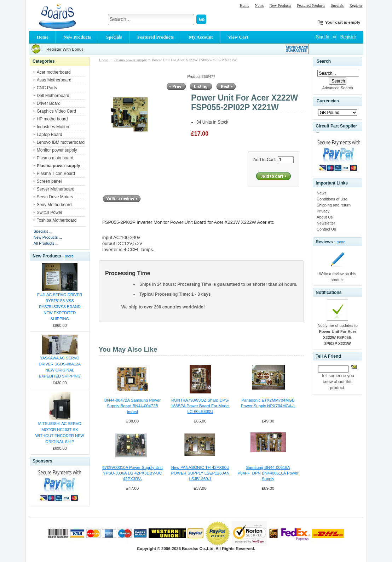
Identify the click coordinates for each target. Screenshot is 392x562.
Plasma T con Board (56, 174)
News (259, 5)
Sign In (322, 37)
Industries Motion (53, 127)
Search (324, 61)
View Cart (238, 37)
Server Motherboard (56, 189)
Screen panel (49, 181)
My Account (201, 37)
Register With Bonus (65, 49)
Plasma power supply (130, 60)
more (69, 256)
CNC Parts (47, 88)
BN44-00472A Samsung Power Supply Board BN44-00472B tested (132, 406)
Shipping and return (334, 205)
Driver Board (49, 103)
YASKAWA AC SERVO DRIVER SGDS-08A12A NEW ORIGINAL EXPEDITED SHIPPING (60, 367)
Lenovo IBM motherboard (61, 142)
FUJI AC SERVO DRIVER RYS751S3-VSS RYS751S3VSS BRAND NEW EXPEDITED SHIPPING (60, 307)
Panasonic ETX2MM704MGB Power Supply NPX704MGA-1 (268, 403)
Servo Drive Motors (55, 197)
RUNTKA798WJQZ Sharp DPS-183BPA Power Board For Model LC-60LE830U (200, 406)
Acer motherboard (54, 72)
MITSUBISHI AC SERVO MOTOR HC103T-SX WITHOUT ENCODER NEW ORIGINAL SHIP (60, 433)
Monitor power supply (57, 150)
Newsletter (326, 223)
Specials (337, 5)
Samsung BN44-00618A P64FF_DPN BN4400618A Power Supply (268, 473)
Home (244, 5)
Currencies (328, 101)
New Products (280, 5)
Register (356, 5)
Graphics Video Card (56, 111)
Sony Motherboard (54, 205)
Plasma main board (55, 158)
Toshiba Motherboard (57, 220)
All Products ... (46, 243)
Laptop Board (50, 135)
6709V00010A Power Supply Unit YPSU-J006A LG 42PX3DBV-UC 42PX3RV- (132, 473)
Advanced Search (338, 88)
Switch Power (50, 212)
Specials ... (43, 231)
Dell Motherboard (53, 96)
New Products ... (48, 237)
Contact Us (326, 229)
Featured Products (311, 5)
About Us (325, 217)
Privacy (323, 211)
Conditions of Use (332, 199)
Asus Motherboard (54, 80)
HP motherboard (52, 119)
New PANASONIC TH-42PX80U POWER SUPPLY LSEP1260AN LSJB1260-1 (200, 473)
